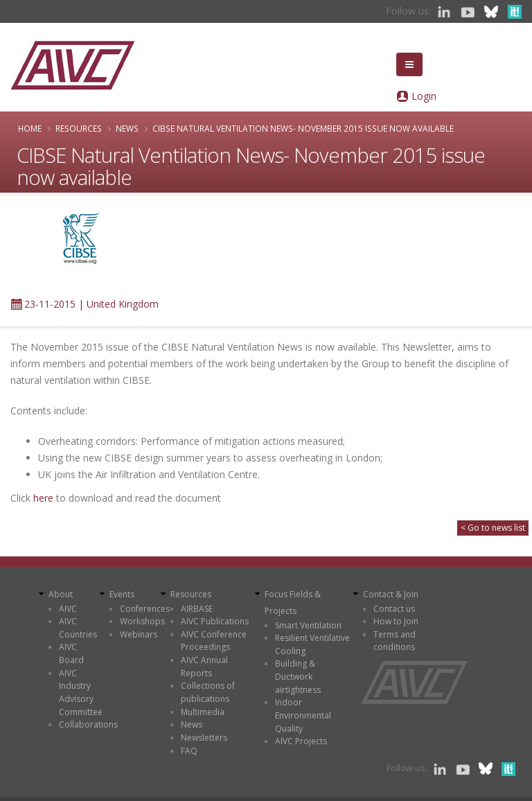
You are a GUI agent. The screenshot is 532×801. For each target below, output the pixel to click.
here (43, 498)
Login (424, 96)
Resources (79, 128)
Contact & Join (391, 594)
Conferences (145, 609)
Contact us (394, 609)
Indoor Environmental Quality (303, 715)
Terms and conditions (394, 641)
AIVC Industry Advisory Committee (81, 693)
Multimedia (203, 712)
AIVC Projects (301, 741)
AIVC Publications (215, 621)
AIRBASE (197, 609)
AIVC (68, 609)
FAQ (189, 751)
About (61, 594)
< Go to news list (493, 528)
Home (30, 128)
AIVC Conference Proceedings (214, 641)
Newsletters (204, 738)
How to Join (396, 621)
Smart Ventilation (308, 625)
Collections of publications (208, 692)
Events (122, 594)
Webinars (139, 634)
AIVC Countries (78, 628)
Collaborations (88, 724)
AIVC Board (71, 653)
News (127, 128)
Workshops (142, 621)
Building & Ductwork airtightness (298, 676)
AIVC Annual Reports (204, 667)
